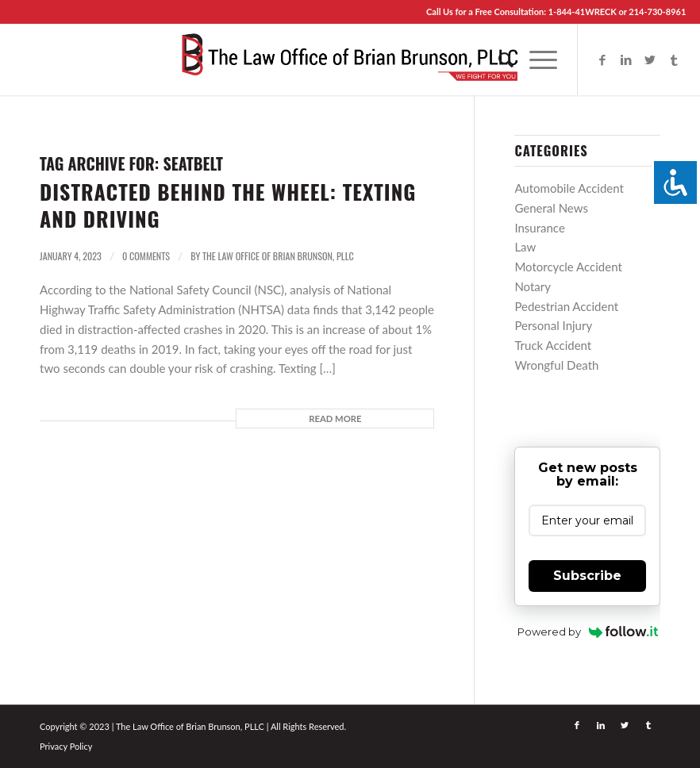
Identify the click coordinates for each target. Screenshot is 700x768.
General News (551, 208)
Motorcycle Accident (568, 267)
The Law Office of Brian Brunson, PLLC (278, 256)
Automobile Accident (569, 188)
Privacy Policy (66, 746)
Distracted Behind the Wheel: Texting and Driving (228, 205)
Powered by (588, 632)
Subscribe (587, 576)
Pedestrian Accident (566, 306)
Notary (533, 286)
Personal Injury (553, 325)
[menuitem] (498, 60)
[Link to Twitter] (650, 60)
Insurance (539, 228)
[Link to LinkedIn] (626, 60)
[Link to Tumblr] (674, 60)
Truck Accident (553, 345)
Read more (335, 419)
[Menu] (535, 60)
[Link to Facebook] (602, 60)
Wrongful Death (556, 365)
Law (525, 247)
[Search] (498, 60)
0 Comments (146, 256)
